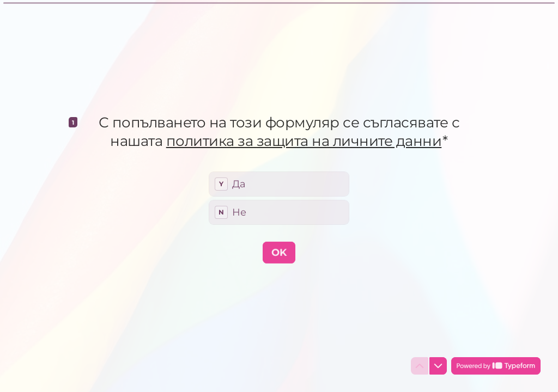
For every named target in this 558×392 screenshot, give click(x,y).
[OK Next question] (279, 252)
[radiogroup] (279, 198)
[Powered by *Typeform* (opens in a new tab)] (496, 366)
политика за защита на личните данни (304, 140)
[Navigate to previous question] (420, 366)
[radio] (279, 183)
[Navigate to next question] (438, 366)
